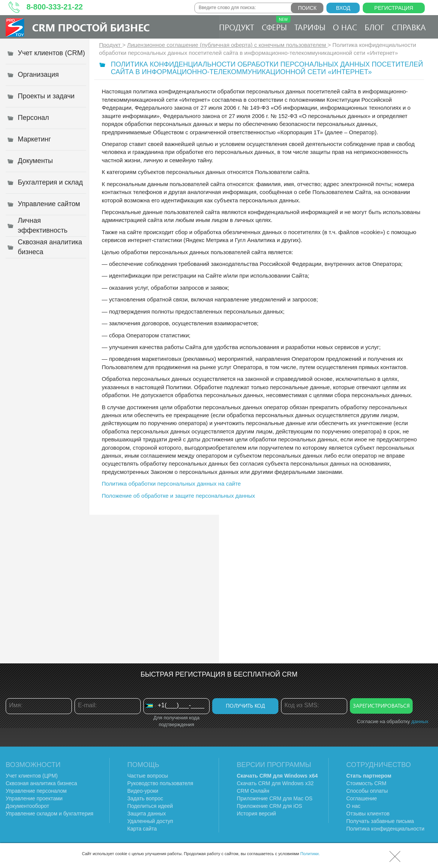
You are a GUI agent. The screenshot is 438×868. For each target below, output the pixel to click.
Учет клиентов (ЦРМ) (32, 776)
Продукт (237, 27)
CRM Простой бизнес (91, 27)
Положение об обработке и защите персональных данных (178, 496)
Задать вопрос (145, 798)
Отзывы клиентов (368, 814)
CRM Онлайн (253, 791)
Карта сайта (142, 829)
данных (420, 721)
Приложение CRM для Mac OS (275, 798)
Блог (374, 27)
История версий (256, 814)
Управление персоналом (36, 791)
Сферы (276, 24)
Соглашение (362, 798)
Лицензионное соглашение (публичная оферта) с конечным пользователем (227, 45)
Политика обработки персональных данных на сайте (171, 484)
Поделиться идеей (150, 806)
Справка (409, 27)
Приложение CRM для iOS (269, 806)
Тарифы (310, 27)
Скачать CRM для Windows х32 (275, 783)
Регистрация (394, 8)
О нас (345, 27)
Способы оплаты (367, 791)
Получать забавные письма (380, 821)
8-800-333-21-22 (55, 7)
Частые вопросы (148, 776)
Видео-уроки (143, 791)
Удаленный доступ (150, 821)
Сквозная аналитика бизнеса (41, 783)
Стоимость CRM (367, 783)
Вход (343, 8)
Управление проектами (34, 798)
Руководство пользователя (160, 783)
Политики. (310, 854)
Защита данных (147, 814)
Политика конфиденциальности (386, 829)
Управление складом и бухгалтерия (50, 814)
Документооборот (27, 806)
